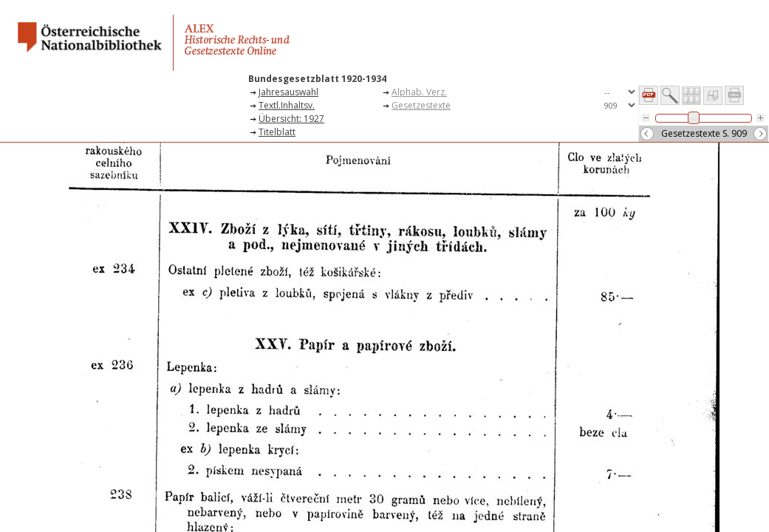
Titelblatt (277, 132)
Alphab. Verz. (419, 92)
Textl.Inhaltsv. (287, 105)
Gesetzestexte (421, 105)
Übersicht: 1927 (291, 119)
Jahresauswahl (288, 92)
